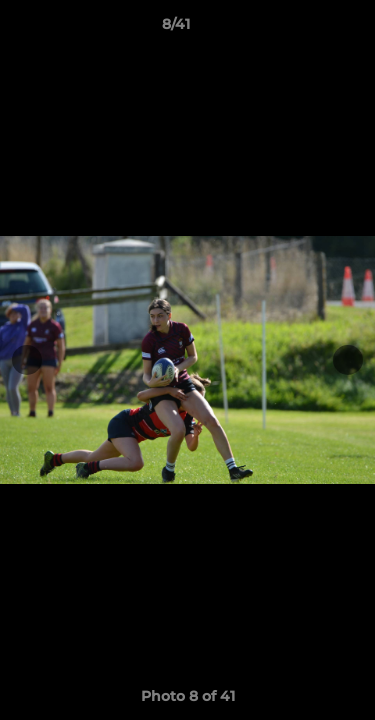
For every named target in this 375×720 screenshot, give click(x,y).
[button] (303, 29)
